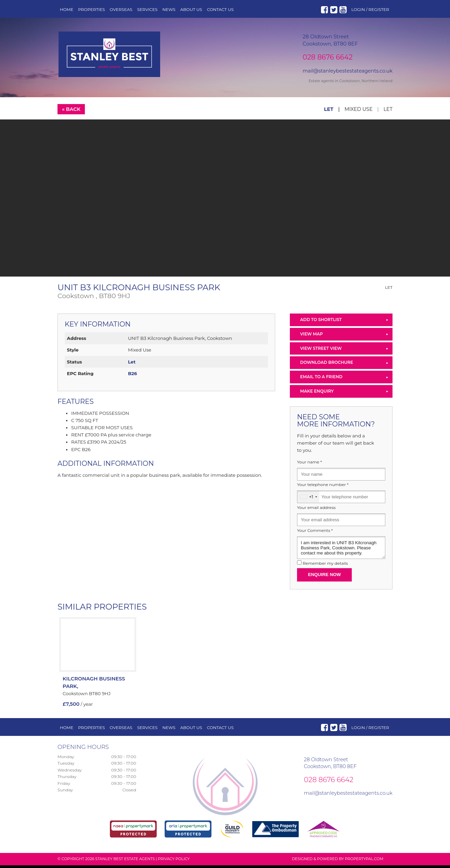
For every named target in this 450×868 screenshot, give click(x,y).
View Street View (321, 351)
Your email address (316, 510)
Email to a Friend (321, 379)
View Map (312, 337)
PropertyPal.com (364, 861)
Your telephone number (323, 487)
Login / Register (370, 9)
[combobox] (308, 500)
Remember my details (325, 566)
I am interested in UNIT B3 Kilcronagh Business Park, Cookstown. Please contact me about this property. (341, 550)
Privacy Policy (174, 861)
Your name (310, 465)
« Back (71, 112)
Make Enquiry (317, 394)
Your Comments (315, 533)
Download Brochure (327, 365)
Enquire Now (324, 577)
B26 (132, 376)
